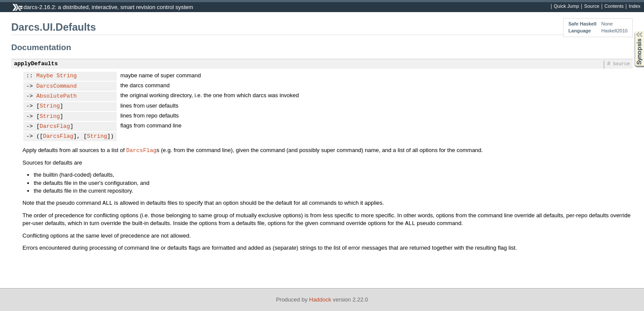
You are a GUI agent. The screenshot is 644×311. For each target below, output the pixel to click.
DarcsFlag (55, 127)
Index (635, 6)
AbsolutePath (57, 96)
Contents (614, 6)
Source (592, 6)
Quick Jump (566, 6)
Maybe (45, 76)
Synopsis (632, 31)
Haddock (320, 300)
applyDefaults (36, 64)
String (67, 76)
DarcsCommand (57, 86)
